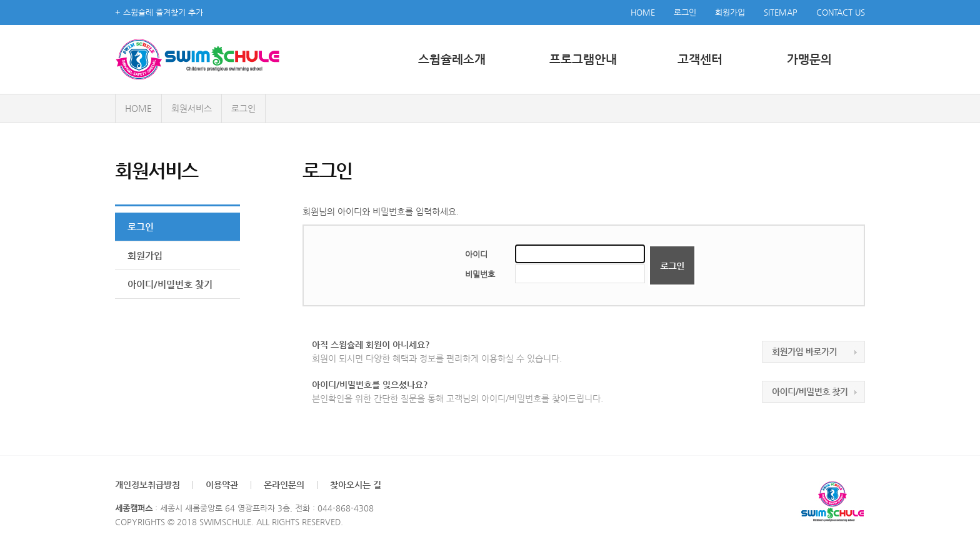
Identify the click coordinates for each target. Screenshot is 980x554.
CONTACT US (841, 12)
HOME (643, 12)
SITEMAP (781, 12)
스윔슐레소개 (452, 59)
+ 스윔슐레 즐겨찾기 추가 (159, 12)
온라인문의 (284, 485)
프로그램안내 (583, 59)
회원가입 (730, 12)
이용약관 (222, 485)
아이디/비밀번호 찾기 (170, 284)
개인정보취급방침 (147, 485)
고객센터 (700, 59)
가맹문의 (809, 59)
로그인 (685, 12)
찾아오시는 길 (356, 485)
